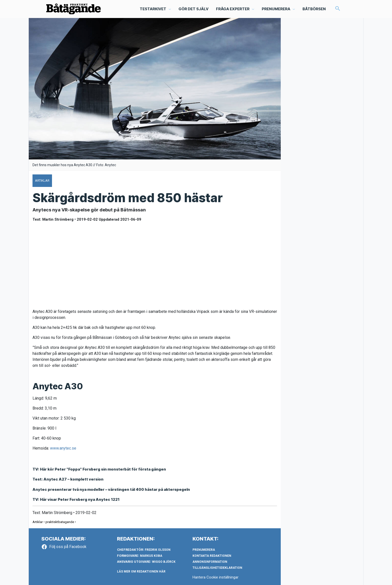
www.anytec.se (63, 448)
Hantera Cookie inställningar (215, 577)
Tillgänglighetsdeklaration (217, 568)
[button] (338, 9)
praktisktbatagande (60, 522)
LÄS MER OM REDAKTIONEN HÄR (141, 572)
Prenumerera (204, 550)
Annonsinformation (210, 562)
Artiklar (38, 522)
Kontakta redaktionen (212, 556)
